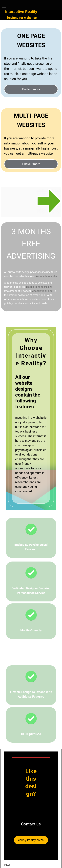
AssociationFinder (43, 291)
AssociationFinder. (47, 276)
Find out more (31, 89)
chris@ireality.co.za (31, 840)
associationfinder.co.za (39, 287)
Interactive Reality (21, 12)
